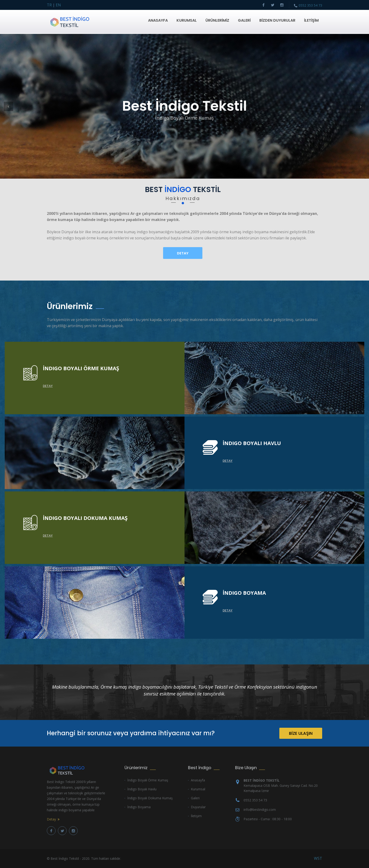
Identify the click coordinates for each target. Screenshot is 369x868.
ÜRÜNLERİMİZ (217, 20)
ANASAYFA (158, 20)
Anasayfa (198, 780)
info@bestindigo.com (260, 810)
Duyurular (198, 807)
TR (49, 5)
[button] (8, 106)
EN (58, 5)
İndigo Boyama (139, 807)
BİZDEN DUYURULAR (277, 20)
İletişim (196, 816)
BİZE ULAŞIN (301, 733)
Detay (183, 253)
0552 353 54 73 (310, 5)
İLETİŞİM (311, 20)
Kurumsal (198, 789)
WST (318, 858)
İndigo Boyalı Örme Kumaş (148, 780)
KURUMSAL (187, 20)
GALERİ (244, 20)
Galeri (195, 798)
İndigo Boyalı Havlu (142, 789)
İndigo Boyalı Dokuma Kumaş (150, 798)
